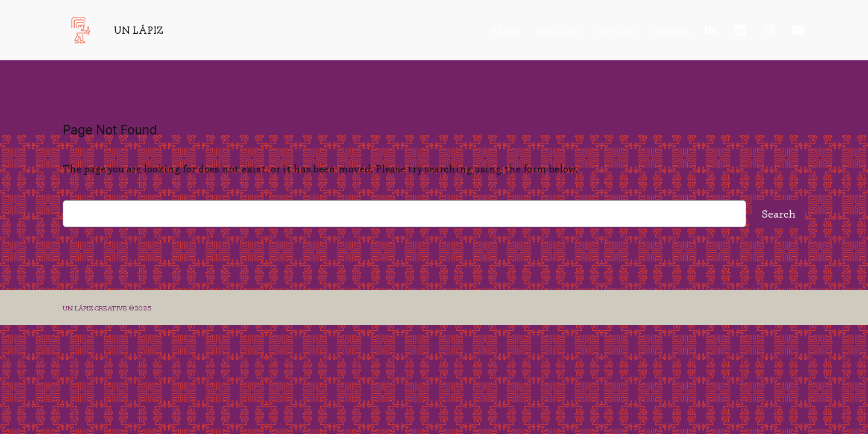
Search (779, 214)
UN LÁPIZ (138, 30)
